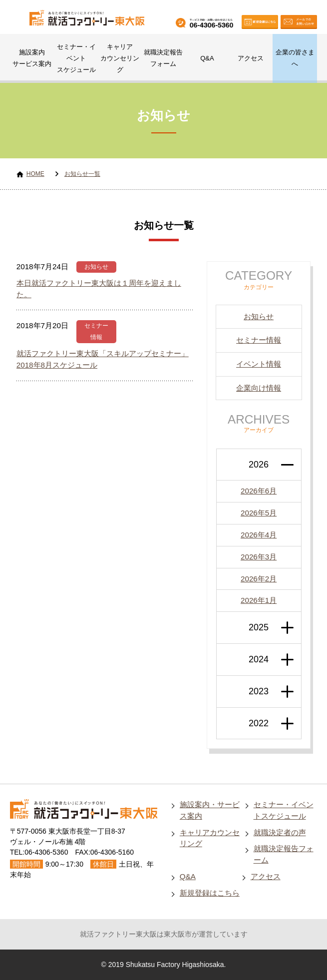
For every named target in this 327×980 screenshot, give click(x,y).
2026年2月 (259, 579)
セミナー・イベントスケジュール (76, 58)
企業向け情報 (259, 388)
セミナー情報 (259, 340)
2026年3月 (259, 557)
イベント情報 (259, 364)
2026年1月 (259, 600)
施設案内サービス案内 (32, 58)
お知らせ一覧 (82, 174)
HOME (35, 174)
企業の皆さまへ (295, 58)
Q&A (207, 58)
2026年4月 (259, 535)
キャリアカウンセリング (120, 58)
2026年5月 (259, 513)
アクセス (251, 58)
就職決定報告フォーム (163, 58)
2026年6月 (259, 491)
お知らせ (96, 267)
